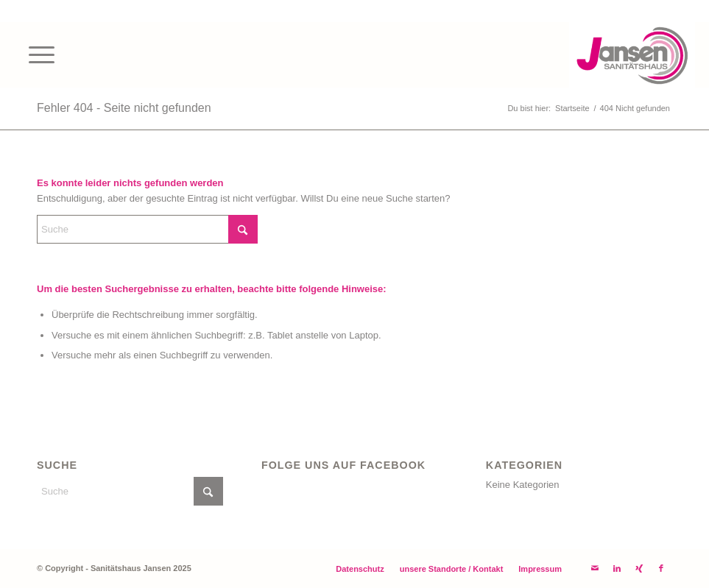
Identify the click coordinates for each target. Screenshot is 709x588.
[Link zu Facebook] (661, 568)
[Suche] (147, 229)
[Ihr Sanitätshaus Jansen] (632, 54)
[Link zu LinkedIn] (617, 568)
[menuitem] (34, 54)
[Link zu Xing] (639, 568)
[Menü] (34, 54)
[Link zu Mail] (595, 568)
